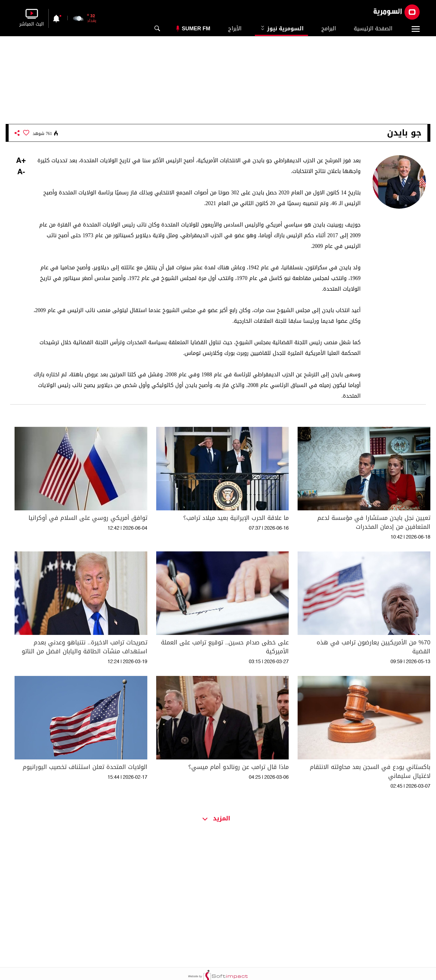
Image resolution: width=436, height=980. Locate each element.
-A (21, 172)
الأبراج (235, 29)
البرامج (329, 29)
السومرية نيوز (281, 29)
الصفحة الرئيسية (373, 29)
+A (21, 161)
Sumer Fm (196, 29)
